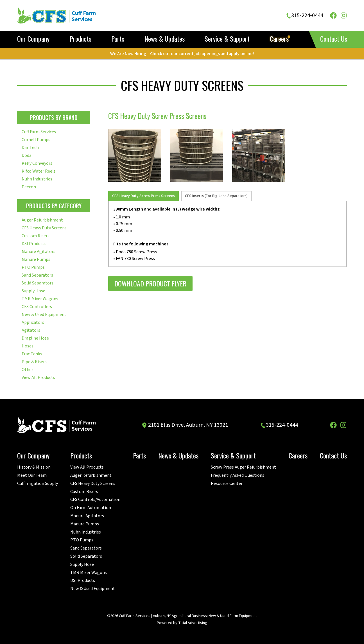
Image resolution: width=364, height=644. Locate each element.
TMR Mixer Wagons (40, 299)
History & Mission (34, 467)
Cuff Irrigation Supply (38, 484)
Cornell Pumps (36, 140)
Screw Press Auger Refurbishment (243, 467)
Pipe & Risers (34, 362)
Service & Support (227, 39)
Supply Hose (33, 291)
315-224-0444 (307, 16)
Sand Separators (37, 275)
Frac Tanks (32, 354)
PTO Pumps (33, 267)
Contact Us (334, 39)
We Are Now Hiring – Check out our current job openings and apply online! (182, 54)
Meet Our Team (32, 475)
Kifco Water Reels (39, 171)
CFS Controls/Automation (95, 500)
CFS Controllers (37, 307)
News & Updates (165, 39)
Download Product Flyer (150, 283)
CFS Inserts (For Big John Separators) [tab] (216, 196)
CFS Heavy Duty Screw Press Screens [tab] (143, 196)
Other (27, 370)
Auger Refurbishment (42, 220)
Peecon (29, 187)
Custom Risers (36, 236)
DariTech (30, 148)
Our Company (33, 39)
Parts (118, 39)
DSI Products (34, 244)
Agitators (31, 330)
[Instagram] (343, 15)
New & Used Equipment (44, 315)
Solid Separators (38, 283)
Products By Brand (54, 117)
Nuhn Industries (37, 179)
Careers (279, 39)
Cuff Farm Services (39, 132)
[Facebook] (333, 15)
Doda (27, 155)
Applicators (33, 322)
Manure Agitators (39, 252)
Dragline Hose (35, 338)
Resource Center (227, 484)
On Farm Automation (91, 508)
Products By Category (54, 206)
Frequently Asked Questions (238, 475)
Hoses (28, 346)
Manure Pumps (36, 259)
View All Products (38, 378)
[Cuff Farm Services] (63, 15)
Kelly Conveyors (37, 163)
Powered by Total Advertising (182, 623)
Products (81, 39)
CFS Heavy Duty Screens (44, 228)
